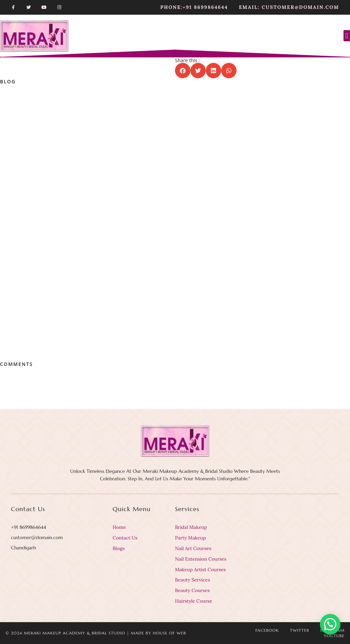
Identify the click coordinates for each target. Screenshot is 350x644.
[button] (347, 36)
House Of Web (170, 633)
